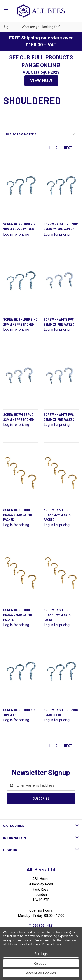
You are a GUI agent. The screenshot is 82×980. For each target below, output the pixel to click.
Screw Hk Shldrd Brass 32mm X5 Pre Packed (58, 515)
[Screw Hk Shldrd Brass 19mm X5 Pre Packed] (61, 574)
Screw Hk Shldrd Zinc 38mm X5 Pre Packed (20, 227)
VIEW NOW (41, 80)
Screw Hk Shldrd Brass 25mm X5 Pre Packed (18, 615)
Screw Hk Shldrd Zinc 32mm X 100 (61, 713)
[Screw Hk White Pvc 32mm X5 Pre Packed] (21, 378)
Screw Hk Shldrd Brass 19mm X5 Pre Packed (58, 615)
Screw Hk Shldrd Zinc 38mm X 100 (20, 713)
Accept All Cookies (41, 973)
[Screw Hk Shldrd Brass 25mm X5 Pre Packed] (21, 574)
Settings (41, 954)
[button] (41, 81)
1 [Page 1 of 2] (49, 148)
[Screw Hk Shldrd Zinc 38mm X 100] (21, 674)
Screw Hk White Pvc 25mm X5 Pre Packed (59, 417)
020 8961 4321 (43, 926)
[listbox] (47, 134)
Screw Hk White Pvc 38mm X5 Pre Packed (59, 322)
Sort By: (11, 134)
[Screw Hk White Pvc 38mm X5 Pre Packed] (61, 283)
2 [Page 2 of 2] (57, 148)
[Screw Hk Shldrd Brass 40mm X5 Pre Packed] (21, 474)
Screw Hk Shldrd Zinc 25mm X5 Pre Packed (20, 322)
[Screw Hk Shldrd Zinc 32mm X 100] (61, 674)
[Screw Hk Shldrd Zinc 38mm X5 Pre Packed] (21, 188)
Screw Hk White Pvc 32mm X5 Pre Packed (19, 417)
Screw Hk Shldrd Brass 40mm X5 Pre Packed (18, 515)
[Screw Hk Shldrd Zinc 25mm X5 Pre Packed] (21, 283)
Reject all (41, 963)
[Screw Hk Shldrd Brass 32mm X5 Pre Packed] (61, 474)
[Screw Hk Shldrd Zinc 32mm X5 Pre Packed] (61, 188)
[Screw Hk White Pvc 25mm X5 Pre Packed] (61, 378)
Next (70, 148)
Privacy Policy (51, 944)
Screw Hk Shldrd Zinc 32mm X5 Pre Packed (61, 227)
